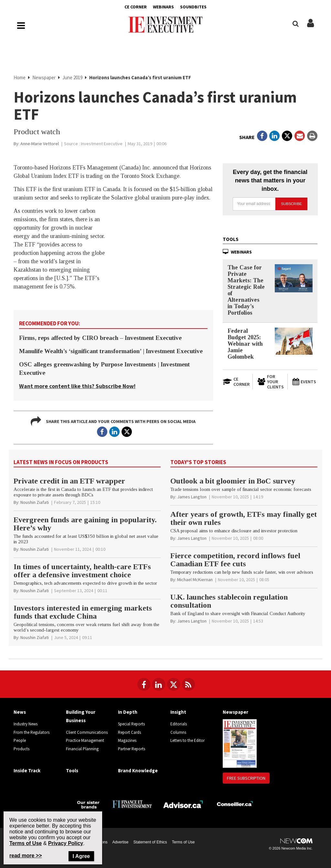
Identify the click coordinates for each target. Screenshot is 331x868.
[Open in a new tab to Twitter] (287, 136)
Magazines (127, 740)
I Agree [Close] (81, 856)
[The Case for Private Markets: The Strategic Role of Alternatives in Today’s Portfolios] (294, 278)
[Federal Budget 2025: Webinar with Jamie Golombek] (294, 341)
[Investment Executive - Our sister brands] (88, 804)
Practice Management (85, 740)
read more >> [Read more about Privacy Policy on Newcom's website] (26, 856)
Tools (231, 239)
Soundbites (193, 7)
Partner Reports (132, 749)
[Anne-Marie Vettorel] (40, 144)
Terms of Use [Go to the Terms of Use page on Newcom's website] (26, 843)
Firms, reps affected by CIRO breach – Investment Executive (100, 338)
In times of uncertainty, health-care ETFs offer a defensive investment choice (82, 571)
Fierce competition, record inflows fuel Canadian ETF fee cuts (235, 560)
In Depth (128, 712)
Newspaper (44, 77)
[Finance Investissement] (132, 803)
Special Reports (131, 724)
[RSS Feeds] (188, 684)
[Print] (312, 136)
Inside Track (27, 770)
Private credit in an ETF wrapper (69, 481)
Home (20, 77)
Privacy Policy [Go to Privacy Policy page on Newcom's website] (66, 843)
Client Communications (87, 732)
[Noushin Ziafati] (35, 502)
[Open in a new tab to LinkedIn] (274, 136)
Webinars (163, 7)
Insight (178, 712)
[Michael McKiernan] (195, 580)
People (20, 740)
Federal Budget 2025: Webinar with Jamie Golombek (245, 344)
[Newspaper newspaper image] (240, 743)
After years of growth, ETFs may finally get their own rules (244, 518)
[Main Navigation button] (21, 26)
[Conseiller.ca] (235, 804)
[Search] (296, 24)
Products (21, 749)
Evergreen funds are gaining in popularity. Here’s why (85, 524)
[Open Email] (300, 136)
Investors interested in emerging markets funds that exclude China (83, 612)
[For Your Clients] (270, 382)
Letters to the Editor (187, 740)
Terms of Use (183, 842)
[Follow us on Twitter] (174, 684)
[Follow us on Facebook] (144, 684)
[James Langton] (192, 497)
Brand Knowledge (138, 770)
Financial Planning (82, 749)
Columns (178, 732)
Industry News (26, 724)
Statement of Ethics (150, 842)
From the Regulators (32, 732)
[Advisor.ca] (183, 803)
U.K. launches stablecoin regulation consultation (229, 601)
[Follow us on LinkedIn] (159, 684)
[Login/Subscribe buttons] (310, 27)
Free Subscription (246, 778)
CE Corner (136, 7)
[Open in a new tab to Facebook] (262, 136)
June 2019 (73, 77)
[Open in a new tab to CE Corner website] (235, 382)
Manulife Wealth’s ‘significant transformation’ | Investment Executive (111, 351)
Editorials (179, 724)
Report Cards (129, 732)
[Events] (305, 382)
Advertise (121, 842)
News (20, 712)
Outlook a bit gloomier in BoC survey (233, 481)
